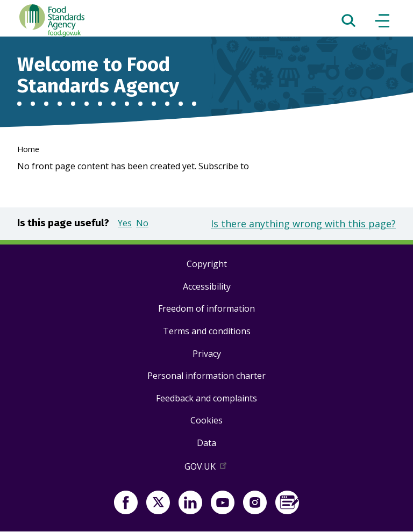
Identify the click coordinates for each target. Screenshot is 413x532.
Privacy (207, 354)
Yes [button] (125, 223)
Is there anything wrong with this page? (303, 224)
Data (206, 443)
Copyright (207, 264)
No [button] (142, 223)
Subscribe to (224, 166)
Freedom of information (206, 308)
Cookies (206, 420)
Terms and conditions (207, 331)
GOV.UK (206, 469)
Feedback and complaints (206, 398)
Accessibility (207, 286)
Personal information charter (206, 376)
